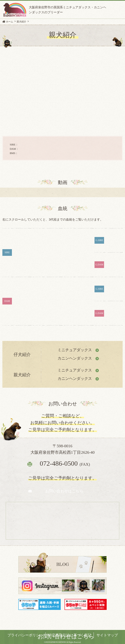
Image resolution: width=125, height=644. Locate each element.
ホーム (10, 22)
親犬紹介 (21, 22)
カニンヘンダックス (75, 358)
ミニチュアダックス (75, 350)
